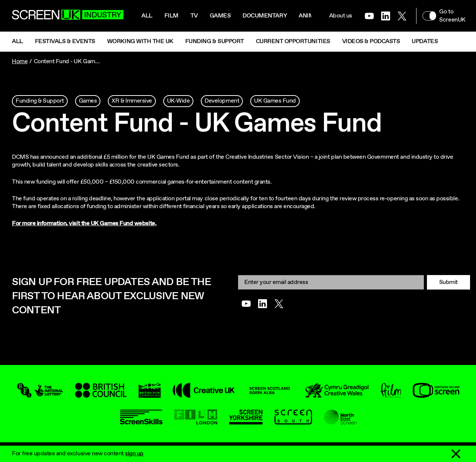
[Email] (331, 282)
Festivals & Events (65, 41)
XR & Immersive (132, 101)
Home (20, 62)
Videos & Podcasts (371, 41)
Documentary (265, 16)
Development (222, 101)
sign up (134, 454)
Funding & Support (215, 41)
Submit (448, 282)
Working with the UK (140, 41)
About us (341, 16)
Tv (194, 16)
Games (220, 16)
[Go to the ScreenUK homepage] (68, 16)
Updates (425, 41)
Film (171, 16)
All (147, 16)
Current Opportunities (293, 41)
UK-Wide (178, 101)
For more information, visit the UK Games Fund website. (84, 224)
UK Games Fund (275, 101)
